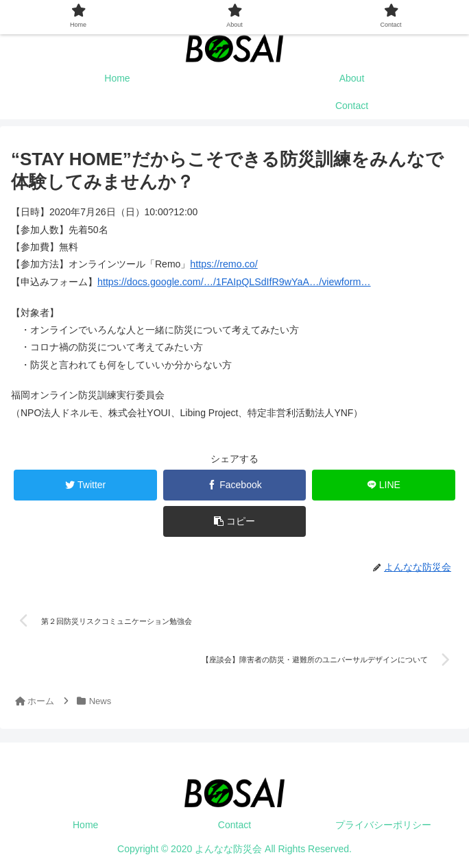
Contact (234, 823)
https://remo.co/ (223, 264)
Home (85, 823)
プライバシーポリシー (383, 823)
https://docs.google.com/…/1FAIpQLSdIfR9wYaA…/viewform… (231, 281)
